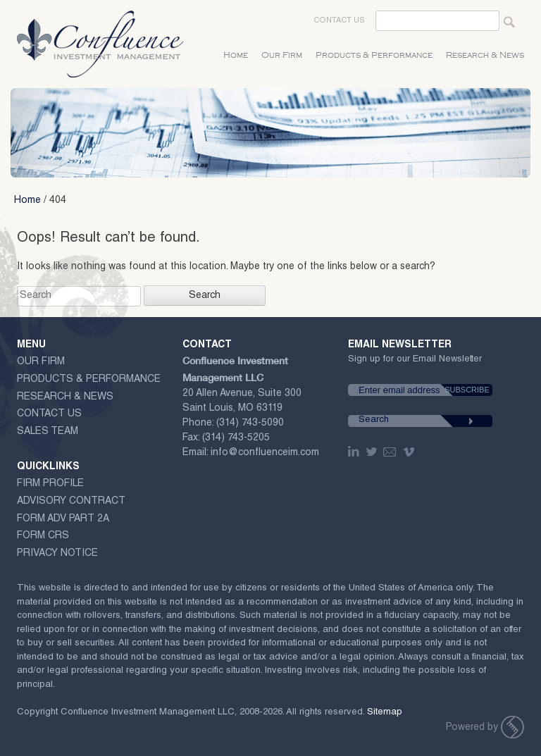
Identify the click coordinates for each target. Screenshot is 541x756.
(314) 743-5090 (250, 423)
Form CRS (43, 536)
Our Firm (282, 55)
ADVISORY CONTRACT (71, 502)
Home (236, 55)
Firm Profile (50, 484)
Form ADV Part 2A (63, 519)
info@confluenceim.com (265, 453)
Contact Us (339, 21)
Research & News (485, 55)
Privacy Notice (57, 554)
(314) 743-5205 (236, 438)
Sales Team (48, 432)
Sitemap (385, 713)
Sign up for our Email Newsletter (415, 362)
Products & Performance (374, 55)
